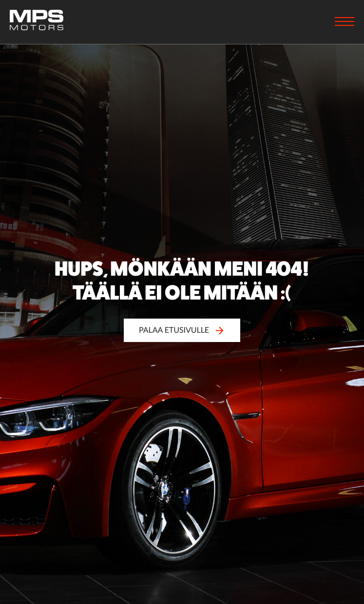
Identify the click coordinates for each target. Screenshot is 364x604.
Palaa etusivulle (182, 330)
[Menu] (345, 22)
